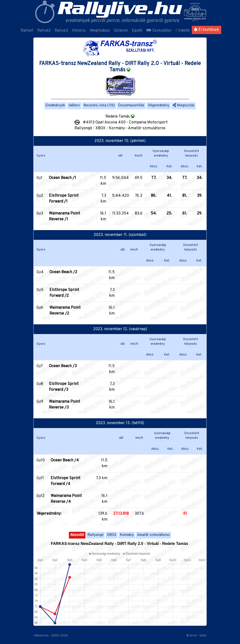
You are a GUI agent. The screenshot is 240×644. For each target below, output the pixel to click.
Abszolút (77, 535)
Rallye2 (44, 31)
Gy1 (39, 178)
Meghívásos (100, 31)
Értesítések (207, 30)
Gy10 (41, 460)
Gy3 (40, 214)
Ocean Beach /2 (63, 272)
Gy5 (40, 290)
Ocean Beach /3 (63, 366)
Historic (79, 31)
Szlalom (121, 31)
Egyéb (137, 31)
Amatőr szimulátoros (153, 535)
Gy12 (41, 496)
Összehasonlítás (131, 106)
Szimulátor (159, 31)
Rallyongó (95, 535)
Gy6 (40, 308)
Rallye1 (27, 31)
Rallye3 (61, 31)
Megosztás (184, 106)
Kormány (127, 535)
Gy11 (40, 478)
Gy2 (40, 196)
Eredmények (55, 106)
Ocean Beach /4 (65, 460)
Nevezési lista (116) (99, 106)
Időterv (74, 106)
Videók (183, 31)
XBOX (112, 535)
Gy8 (40, 384)
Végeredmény (159, 106)
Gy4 (40, 272)
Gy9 (40, 402)
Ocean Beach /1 (62, 178)
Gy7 (40, 366)
